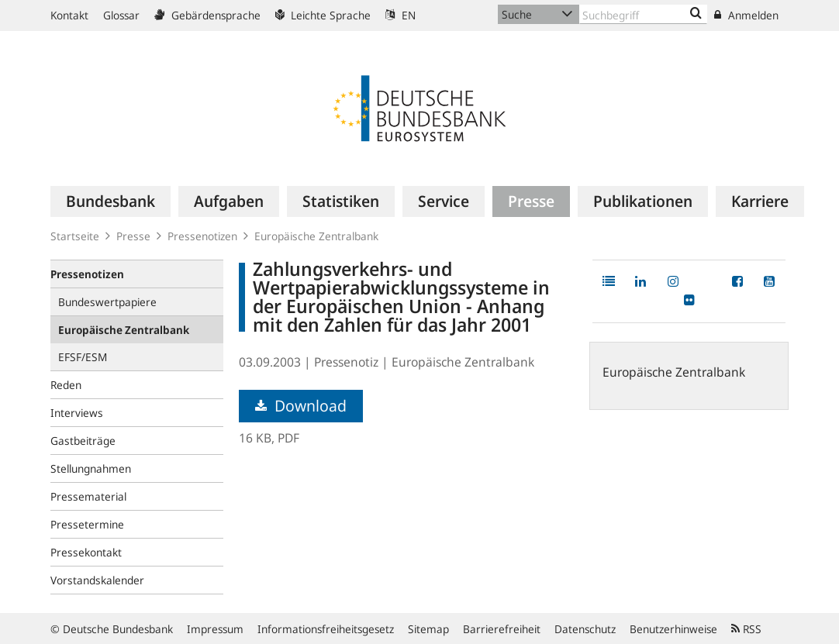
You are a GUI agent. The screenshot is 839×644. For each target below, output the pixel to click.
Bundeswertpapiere (107, 302)
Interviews (77, 413)
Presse (133, 236)
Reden (66, 385)
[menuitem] (110, 201)
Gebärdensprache (207, 15)
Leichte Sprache (323, 15)
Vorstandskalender (97, 580)
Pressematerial (88, 496)
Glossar (121, 15)
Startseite (75, 236)
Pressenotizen (202, 236)
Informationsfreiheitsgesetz (326, 629)
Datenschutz (585, 629)
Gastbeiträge (83, 441)
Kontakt (69, 15)
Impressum (215, 629)
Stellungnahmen (91, 468)
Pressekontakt (86, 552)
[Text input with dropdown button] (643, 14)
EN (401, 15)
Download (301, 406)
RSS (746, 629)
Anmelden (746, 15)
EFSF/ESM (83, 357)
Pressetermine (87, 524)
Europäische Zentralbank (316, 236)
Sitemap (428, 629)
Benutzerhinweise (673, 629)
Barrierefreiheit (502, 629)
